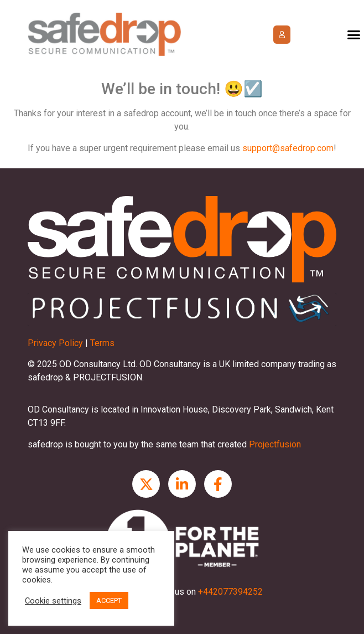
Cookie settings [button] (53, 601)
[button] (282, 35)
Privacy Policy (55, 343)
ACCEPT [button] (109, 601)
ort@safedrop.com (298, 148)
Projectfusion (275, 444)
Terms (102, 343)
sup (249, 148)
